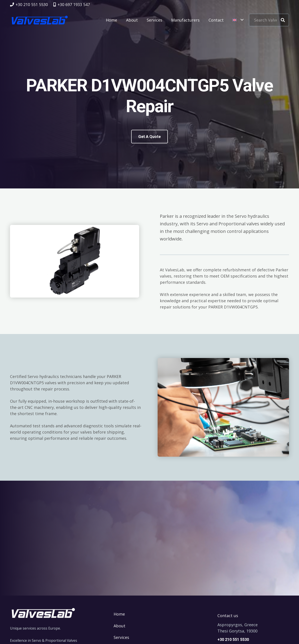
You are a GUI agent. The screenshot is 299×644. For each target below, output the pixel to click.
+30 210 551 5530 (233, 639)
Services (121, 637)
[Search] (283, 20)
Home (119, 614)
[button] (238, 20)
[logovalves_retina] (40, 20)
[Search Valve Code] (269, 20)
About (119, 626)
